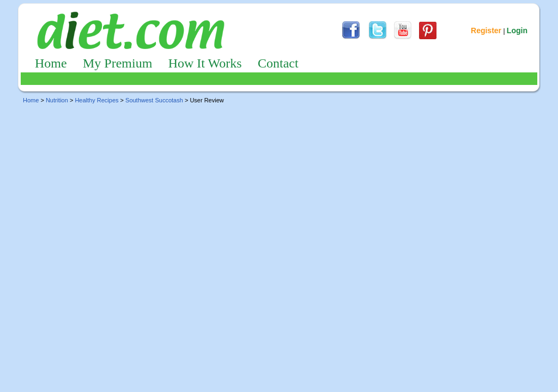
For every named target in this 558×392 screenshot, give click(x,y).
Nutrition (57, 100)
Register (486, 30)
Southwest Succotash (154, 100)
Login (517, 30)
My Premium (117, 63)
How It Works (205, 63)
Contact (278, 63)
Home (51, 63)
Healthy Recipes (96, 100)
